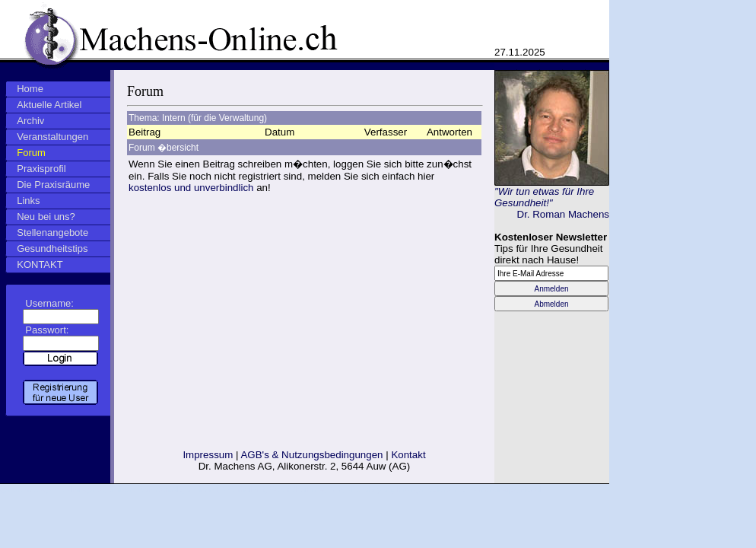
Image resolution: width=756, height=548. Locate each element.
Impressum (208, 455)
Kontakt (408, 455)
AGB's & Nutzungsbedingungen (311, 455)
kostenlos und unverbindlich (191, 188)
